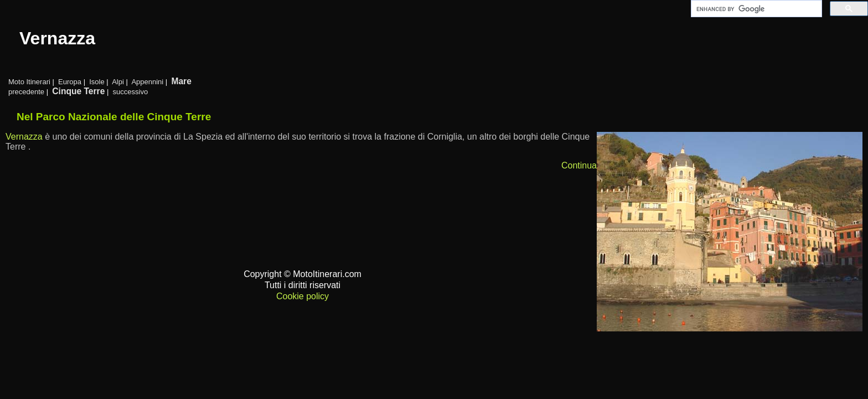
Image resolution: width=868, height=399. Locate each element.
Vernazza (24, 137)
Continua (579, 165)
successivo (131, 92)
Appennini (147, 82)
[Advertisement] (438, 356)
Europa (70, 82)
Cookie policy (303, 296)
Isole (97, 82)
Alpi (118, 82)
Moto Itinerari (29, 82)
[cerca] (755, 9)
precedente (26, 92)
